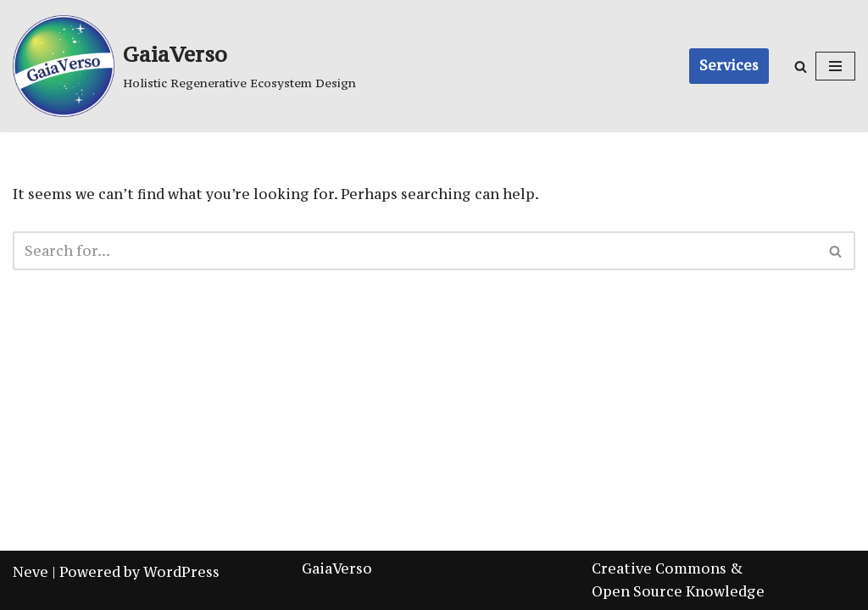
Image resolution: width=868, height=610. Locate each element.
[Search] (801, 67)
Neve (31, 572)
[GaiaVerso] (184, 66)
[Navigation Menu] (835, 66)
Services (729, 65)
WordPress (181, 572)
